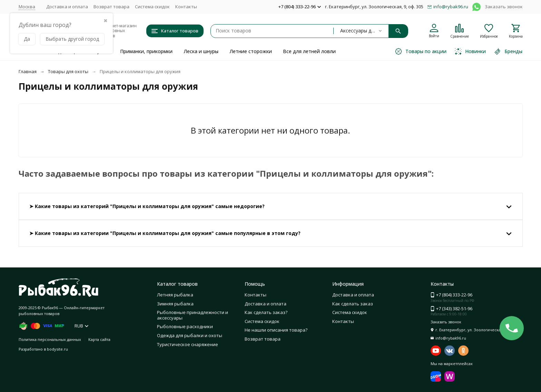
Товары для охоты (68, 71)
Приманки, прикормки (146, 51)
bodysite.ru (57, 349)
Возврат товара (111, 7)
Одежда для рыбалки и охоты (190, 335)
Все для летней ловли (309, 51)
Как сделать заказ (353, 304)
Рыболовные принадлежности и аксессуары (193, 315)
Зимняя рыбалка (175, 304)
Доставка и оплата (67, 7)
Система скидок (152, 7)
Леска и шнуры (201, 51)
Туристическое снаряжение (188, 344)
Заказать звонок (504, 7)
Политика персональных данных (50, 339)
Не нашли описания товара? (276, 330)
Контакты (186, 7)
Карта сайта (99, 339)
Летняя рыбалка (175, 295)
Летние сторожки (251, 51)
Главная (28, 71)
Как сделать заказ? (266, 312)
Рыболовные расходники (185, 326)
